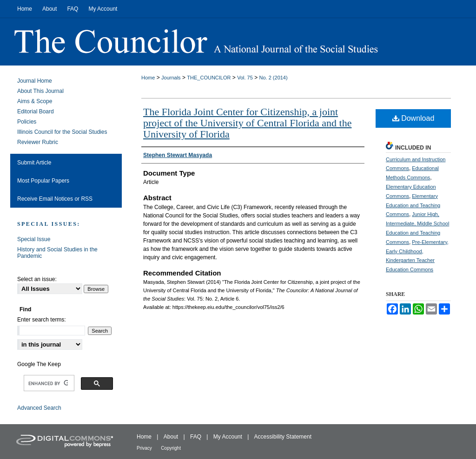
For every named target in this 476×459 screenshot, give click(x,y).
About (171, 437)
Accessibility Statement (283, 437)
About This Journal (40, 91)
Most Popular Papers (43, 181)
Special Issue (34, 239)
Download (413, 118)
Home (148, 78)
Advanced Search (39, 408)
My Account (228, 437)
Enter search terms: (42, 320)
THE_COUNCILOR (209, 78)
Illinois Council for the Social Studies (62, 132)
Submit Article (34, 163)
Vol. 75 (245, 78)
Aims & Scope (35, 101)
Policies (27, 122)
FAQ (196, 437)
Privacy (144, 448)
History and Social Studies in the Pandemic (57, 253)
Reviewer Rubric (38, 142)
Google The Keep (39, 364)
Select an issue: (37, 279)
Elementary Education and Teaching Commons (413, 205)
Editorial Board (36, 111)
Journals (171, 78)
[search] (48, 383)
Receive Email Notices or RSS (55, 199)
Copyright (171, 448)
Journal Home (35, 81)
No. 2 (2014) (274, 78)
